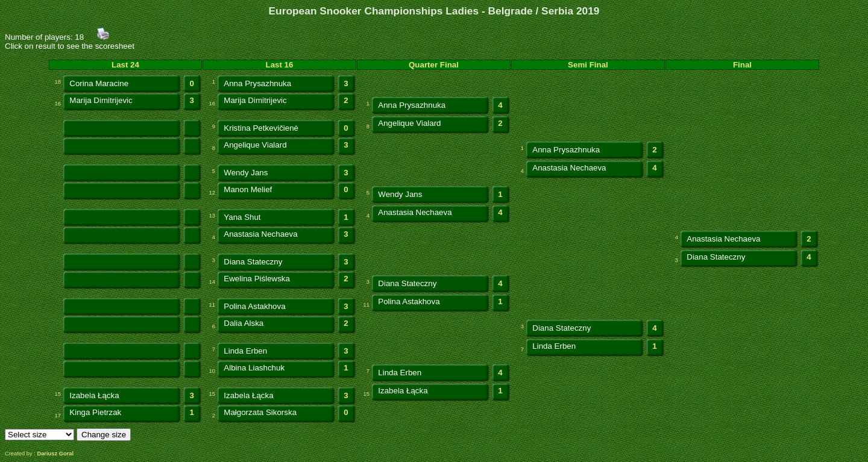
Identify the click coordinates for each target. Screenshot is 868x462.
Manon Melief (248, 189)
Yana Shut (242, 217)
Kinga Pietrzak (95, 412)
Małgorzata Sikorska (260, 412)
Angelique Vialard (409, 123)
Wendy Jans (246, 173)
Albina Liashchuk (254, 368)
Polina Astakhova (254, 306)
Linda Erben (245, 351)
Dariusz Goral (55, 454)
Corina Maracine (99, 83)
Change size (104, 435)
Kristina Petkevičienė (261, 128)
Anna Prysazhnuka (257, 83)
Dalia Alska (244, 323)
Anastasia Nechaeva (569, 168)
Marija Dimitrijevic (101, 100)
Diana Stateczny (253, 262)
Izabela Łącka (94, 395)
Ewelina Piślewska (257, 279)
